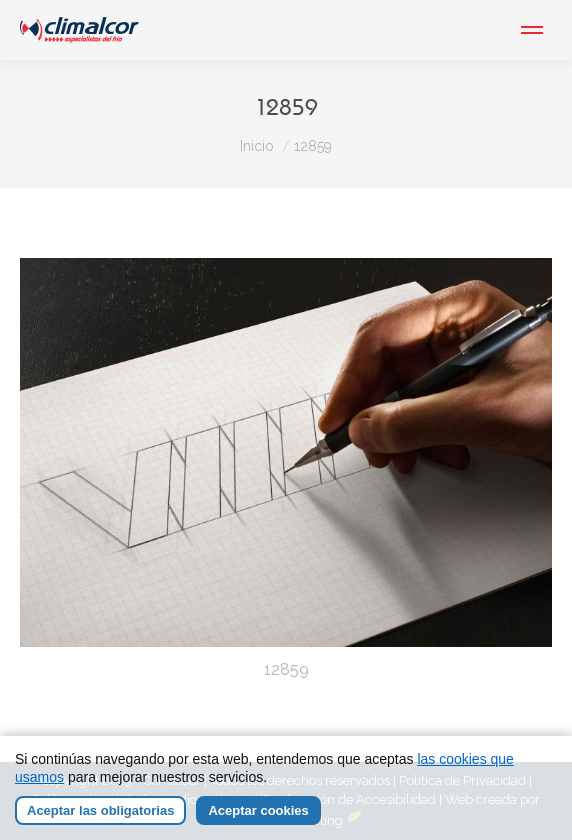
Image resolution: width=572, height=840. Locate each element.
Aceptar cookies (258, 810)
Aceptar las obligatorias (100, 810)
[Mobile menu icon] (532, 30)
